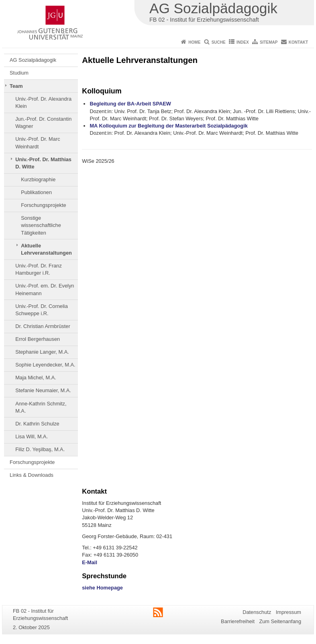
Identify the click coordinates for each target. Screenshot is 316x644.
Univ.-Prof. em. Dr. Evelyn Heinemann (45, 289)
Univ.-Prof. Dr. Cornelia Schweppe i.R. (42, 310)
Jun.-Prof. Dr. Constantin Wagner (43, 123)
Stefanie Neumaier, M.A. (43, 390)
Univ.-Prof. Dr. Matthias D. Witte (43, 163)
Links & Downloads (32, 475)
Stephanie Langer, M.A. (42, 352)
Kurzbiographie (38, 179)
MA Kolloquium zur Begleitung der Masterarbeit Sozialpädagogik (168, 126)
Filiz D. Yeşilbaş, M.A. (40, 449)
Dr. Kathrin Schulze (37, 424)
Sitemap (269, 42)
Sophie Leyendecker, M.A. (45, 365)
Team (16, 86)
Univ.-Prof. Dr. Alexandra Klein (43, 102)
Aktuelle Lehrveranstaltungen (46, 249)
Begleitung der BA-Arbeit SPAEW (130, 104)
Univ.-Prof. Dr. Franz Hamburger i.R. (39, 269)
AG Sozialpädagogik (33, 60)
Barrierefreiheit (238, 621)
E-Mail (90, 562)
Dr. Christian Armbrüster (43, 326)
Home (194, 42)
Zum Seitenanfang (280, 621)
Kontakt (298, 42)
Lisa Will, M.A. (32, 436)
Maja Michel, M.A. (36, 378)
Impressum (288, 612)
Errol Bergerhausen (38, 339)
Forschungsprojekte (43, 205)
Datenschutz (257, 612)
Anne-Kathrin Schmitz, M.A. (41, 407)
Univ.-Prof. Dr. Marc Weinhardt (38, 143)
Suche (219, 42)
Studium (19, 73)
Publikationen (36, 192)
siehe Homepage (102, 588)
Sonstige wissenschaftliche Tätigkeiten (41, 225)
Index (243, 42)
